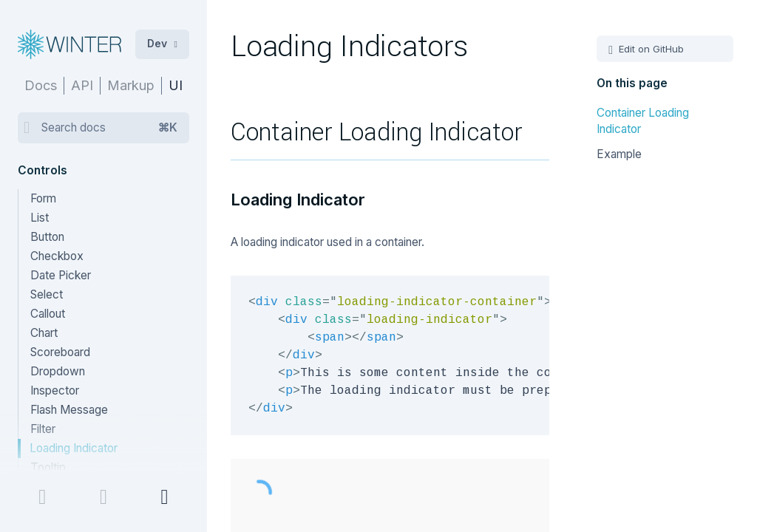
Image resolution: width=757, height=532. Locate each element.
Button (47, 237)
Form (43, 198)
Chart (44, 333)
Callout (48, 314)
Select (47, 294)
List (40, 218)
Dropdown (58, 371)
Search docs (109, 128)
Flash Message (69, 410)
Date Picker (61, 275)
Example (619, 154)
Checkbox (57, 256)
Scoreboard (60, 352)
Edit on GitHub (650, 49)
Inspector (55, 391)
